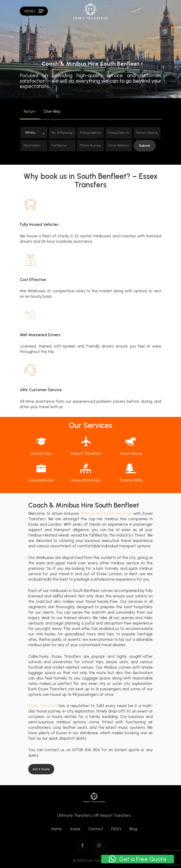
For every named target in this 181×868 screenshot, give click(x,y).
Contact (96, 829)
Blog (133, 829)
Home (56, 829)
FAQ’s (116, 829)
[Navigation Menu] (34, 11)
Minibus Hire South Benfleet (106, 513)
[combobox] (34, 133)
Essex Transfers (43, 706)
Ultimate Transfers (74, 815)
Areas (75, 829)
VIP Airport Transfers (112, 815)
